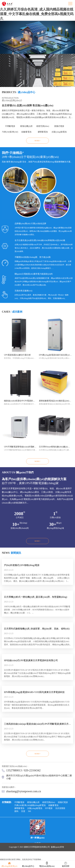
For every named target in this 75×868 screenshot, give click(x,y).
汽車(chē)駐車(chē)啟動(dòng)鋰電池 (10, 133)
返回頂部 (66, 864)
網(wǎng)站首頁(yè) (9, 864)
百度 (23, 811)
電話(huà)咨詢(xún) (47, 864)
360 (29, 811)
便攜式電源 (59, 126)
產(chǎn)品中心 (28, 864)
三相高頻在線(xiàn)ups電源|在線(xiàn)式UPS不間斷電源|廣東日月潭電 (37, 724)
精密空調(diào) (43, 126)
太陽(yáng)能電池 (59, 132)
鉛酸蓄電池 (26, 132)
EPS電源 (49, 808)
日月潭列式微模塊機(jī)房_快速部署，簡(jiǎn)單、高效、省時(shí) (37, 629)
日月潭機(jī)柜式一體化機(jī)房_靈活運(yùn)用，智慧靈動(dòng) (36, 597)
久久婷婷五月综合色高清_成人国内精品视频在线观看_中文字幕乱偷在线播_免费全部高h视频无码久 (37, 14)
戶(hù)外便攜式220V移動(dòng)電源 (22, 565)
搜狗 (16, 811)
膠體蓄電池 (43, 132)
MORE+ (37, 141)
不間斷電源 (10, 126)
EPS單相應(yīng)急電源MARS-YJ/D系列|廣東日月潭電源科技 (34, 692)
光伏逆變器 (60, 808)
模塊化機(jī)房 (26, 126)
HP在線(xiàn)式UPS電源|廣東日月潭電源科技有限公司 (31, 660)
